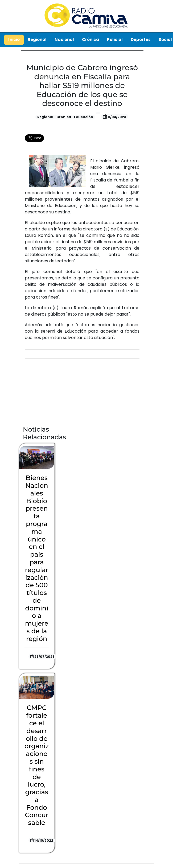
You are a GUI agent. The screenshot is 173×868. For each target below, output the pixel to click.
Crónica (90, 40)
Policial (115, 40)
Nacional (64, 40)
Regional (37, 40)
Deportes (141, 40)
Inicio (14, 40)
